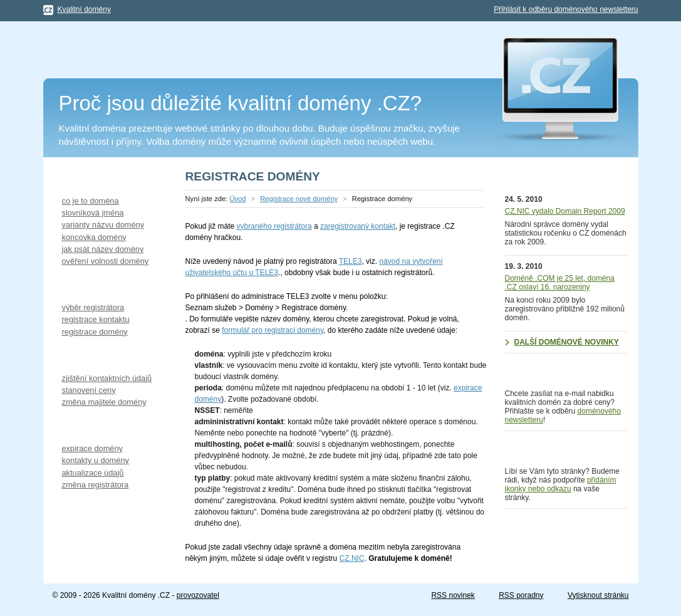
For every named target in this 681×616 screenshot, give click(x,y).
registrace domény (95, 332)
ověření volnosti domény (106, 261)
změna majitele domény (104, 402)
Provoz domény (84, 426)
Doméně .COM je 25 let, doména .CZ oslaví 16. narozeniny (560, 283)
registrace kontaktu (96, 319)
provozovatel (198, 595)
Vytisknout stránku (598, 595)
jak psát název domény (103, 249)
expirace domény (92, 448)
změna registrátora (96, 485)
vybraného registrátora (274, 226)
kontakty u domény (96, 460)
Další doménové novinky (567, 342)
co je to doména (91, 201)
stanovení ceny (89, 390)
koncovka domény (94, 237)
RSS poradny (521, 595)
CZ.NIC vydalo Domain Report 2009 (565, 211)
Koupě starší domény (96, 356)
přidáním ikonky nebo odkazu (561, 484)
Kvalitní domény (84, 9)
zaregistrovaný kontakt (358, 226)
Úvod (237, 199)
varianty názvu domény (103, 225)
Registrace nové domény (104, 285)
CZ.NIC (352, 558)
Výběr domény (81, 178)
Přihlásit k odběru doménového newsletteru (566, 9)
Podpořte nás (539, 446)
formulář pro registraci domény (273, 330)
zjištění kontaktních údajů (107, 378)
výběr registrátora (93, 307)
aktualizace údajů (93, 473)
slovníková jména (93, 213)
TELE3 (351, 261)
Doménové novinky (552, 178)
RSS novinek (453, 595)
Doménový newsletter (557, 368)
